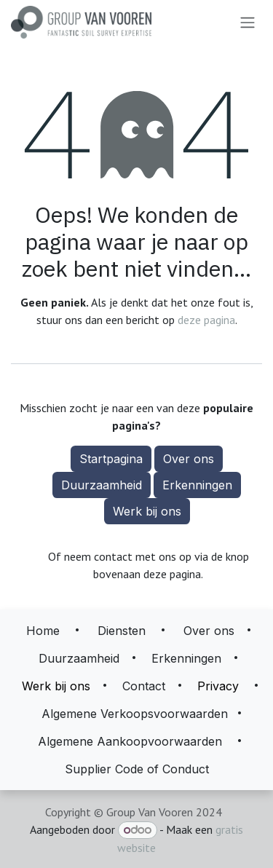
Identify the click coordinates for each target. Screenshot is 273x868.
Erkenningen (197, 485)
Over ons (189, 459)
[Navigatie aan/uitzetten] (248, 23)
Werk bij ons (147, 511)
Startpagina (111, 459)
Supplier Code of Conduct (137, 769)
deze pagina (206, 320)
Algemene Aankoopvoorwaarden (130, 741)
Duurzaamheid (102, 485)
